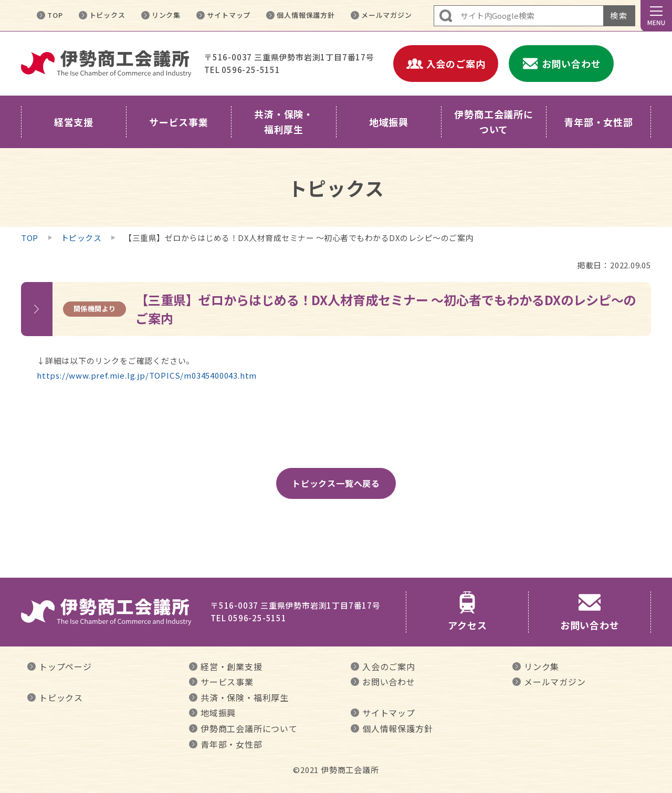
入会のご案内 (389, 666)
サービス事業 (227, 682)
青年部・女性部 (232, 744)
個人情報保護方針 (306, 15)
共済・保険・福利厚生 (245, 697)
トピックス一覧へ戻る (336, 483)
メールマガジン (387, 15)
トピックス (107, 15)
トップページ (65, 666)
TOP (55, 15)
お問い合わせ (389, 682)
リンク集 (166, 15)
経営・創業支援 (232, 666)
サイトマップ (229, 15)
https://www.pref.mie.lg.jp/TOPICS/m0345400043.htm (147, 375)
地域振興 (218, 713)
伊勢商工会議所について (249, 728)
